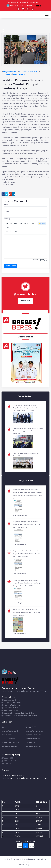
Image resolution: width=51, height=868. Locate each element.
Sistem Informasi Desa (10, 742)
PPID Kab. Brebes (8, 739)
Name (6, 204)
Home (4, 727)
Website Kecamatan (9, 746)
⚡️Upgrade (42, 223)
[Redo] (10, 231)
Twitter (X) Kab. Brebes (12, 705)
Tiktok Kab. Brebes (11, 708)
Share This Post (19, 74)
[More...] (16, 231)
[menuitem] (7, 223)
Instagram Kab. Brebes (12, 703)
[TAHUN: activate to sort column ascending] (18, 802)
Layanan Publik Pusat (33, 735)
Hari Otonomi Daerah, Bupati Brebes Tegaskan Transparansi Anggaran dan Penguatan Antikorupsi (28, 431)
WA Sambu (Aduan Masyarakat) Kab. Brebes (20, 716)
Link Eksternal (7, 735)
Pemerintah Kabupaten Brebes (21, 5)
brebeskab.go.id (26, 864)
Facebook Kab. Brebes (12, 700)
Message (7, 219)
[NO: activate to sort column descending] (6, 802)
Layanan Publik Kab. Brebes (12, 731)
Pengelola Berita (10, 72)
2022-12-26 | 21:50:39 (28, 72)
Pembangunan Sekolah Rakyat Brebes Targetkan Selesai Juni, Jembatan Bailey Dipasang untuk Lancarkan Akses (26, 408)
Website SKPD (31, 727)
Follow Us (26, 301)
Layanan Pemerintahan (34, 731)
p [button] (5, 260)
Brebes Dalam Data (33, 739)
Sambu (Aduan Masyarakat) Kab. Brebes (19, 713)
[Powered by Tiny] (42, 260)
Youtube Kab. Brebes (11, 710)
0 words (36, 260)
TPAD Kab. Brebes (32, 742)
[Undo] (7, 231)
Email (6, 212)
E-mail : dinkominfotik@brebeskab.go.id (25, 2)
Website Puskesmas (33, 746)
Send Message (10, 266)
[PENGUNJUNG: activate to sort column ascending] (37, 802)
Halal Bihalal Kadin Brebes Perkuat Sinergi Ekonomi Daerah (26, 455)
